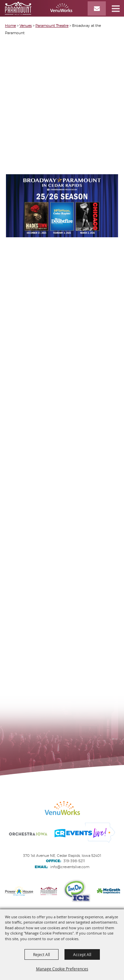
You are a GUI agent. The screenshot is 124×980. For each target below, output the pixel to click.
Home (10, 26)
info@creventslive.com (70, 867)
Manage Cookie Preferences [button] (62, 969)
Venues (26, 26)
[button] (116, 8)
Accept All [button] (82, 954)
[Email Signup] (97, 8)
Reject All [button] (41, 954)
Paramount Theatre (52, 26)
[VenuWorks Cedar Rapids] (39, 8)
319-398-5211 (74, 861)
